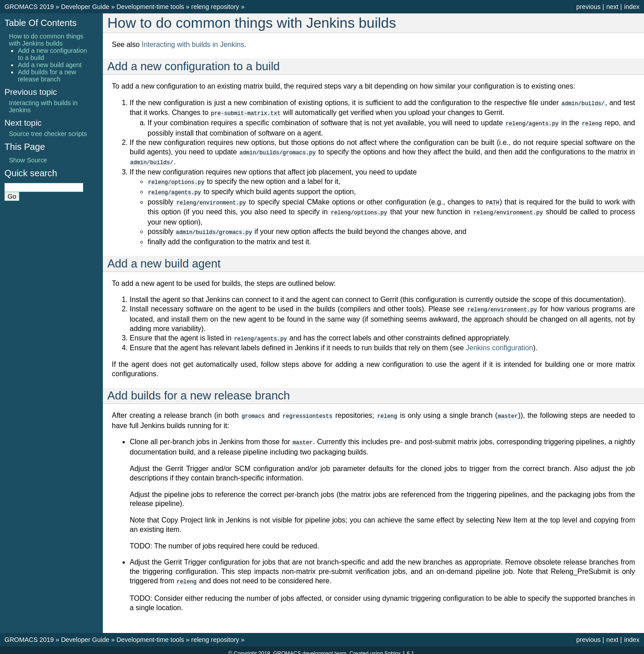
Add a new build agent (50, 65)
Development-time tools (150, 7)
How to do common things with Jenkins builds (46, 40)
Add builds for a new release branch (47, 76)
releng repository (215, 7)
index (632, 7)
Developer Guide (85, 7)
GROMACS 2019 (29, 7)
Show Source (28, 160)
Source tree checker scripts (48, 134)
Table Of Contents (40, 23)
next (612, 7)
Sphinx (392, 647)
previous (588, 7)
